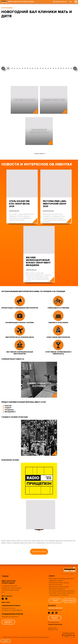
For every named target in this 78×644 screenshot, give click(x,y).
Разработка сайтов (69, 633)
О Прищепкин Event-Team (10, 586)
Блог (3, 592)
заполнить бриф (39, 552)
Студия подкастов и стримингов (59, 595)
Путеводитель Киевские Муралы (12, 610)
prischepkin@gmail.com (55, 610)
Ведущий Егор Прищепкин (10, 617)
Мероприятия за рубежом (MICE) (59, 587)
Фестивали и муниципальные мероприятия (62, 591)
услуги (6, 641)
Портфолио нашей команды (10, 590)
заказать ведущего (8, 622)
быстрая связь (55, 618)
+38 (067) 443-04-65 (60, 2)
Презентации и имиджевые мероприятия (61, 579)
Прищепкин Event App (8, 608)
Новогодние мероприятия (57, 589)
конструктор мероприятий (70, 600)
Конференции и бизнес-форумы (59, 583)
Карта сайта (6, 602)
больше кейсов (39, 154)
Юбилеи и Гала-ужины (55, 585)
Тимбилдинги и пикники (56, 581)
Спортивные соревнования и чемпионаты (62, 593)
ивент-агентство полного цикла (9, 582)
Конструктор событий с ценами (11, 588)
